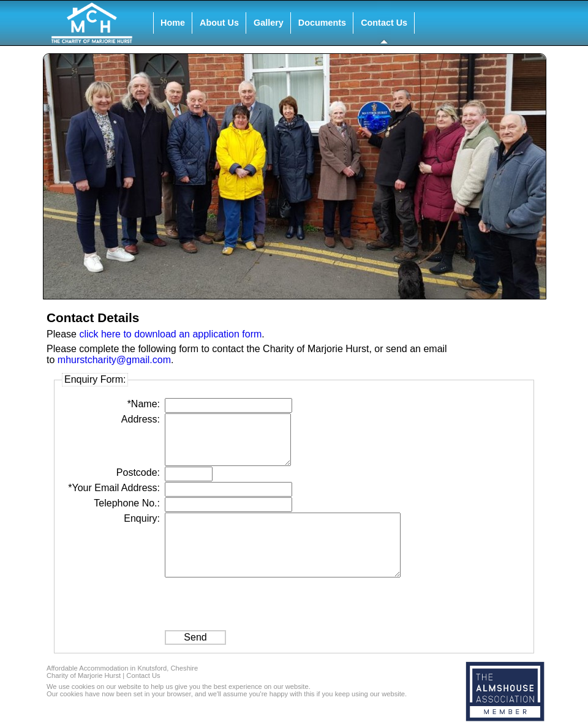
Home (173, 23)
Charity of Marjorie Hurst (84, 675)
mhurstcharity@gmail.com (114, 360)
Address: (141, 419)
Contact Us (384, 23)
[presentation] (258, 602)
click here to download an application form (170, 334)
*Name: (144, 404)
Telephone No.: (127, 503)
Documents (322, 23)
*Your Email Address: (114, 488)
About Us (219, 23)
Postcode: (138, 472)
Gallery (269, 23)
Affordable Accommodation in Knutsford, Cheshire (122, 668)
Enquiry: (142, 518)
